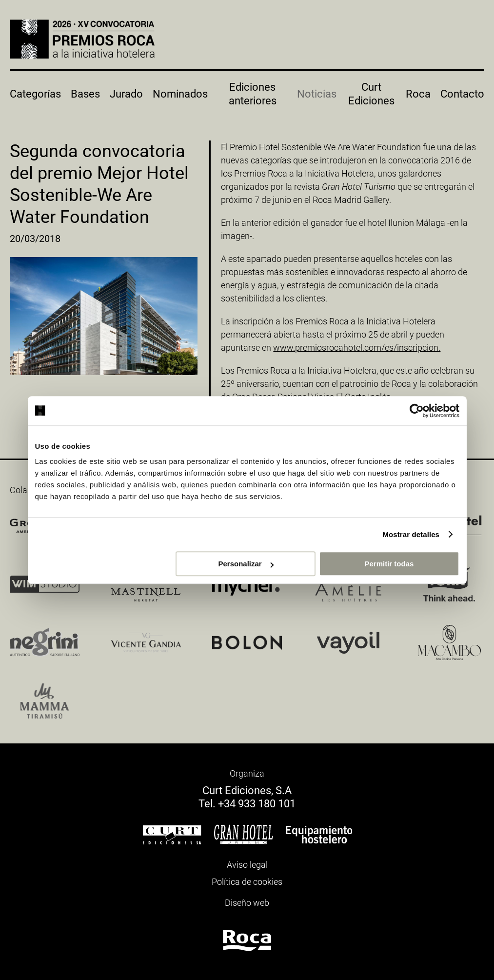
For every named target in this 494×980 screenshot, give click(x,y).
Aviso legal (247, 865)
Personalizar (246, 564)
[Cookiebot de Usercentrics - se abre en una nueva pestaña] (417, 411)
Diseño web (247, 903)
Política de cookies (247, 882)
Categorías (35, 94)
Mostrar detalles (411, 534)
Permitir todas (389, 564)
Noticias (317, 94)
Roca (418, 94)
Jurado (126, 94)
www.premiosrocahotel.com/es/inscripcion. (357, 348)
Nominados (180, 94)
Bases (85, 94)
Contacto (462, 94)
